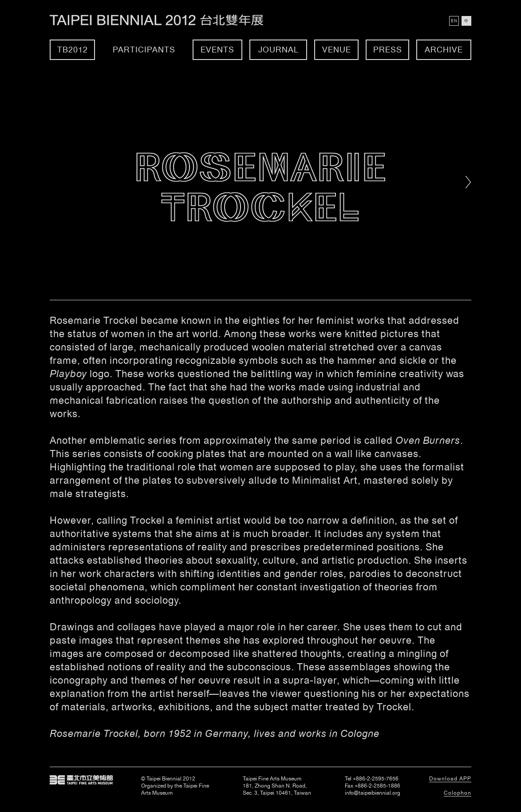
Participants (144, 50)
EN (454, 21)
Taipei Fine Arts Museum (81, 780)
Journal (278, 50)
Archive (444, 50)
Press (388, 50)
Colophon (458, 793)
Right (468, 182)
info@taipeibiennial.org (373, 793)
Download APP (450, 779)
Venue (337, 50)
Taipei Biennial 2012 (166, 20)
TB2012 (73, 50)
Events (217, 50)
